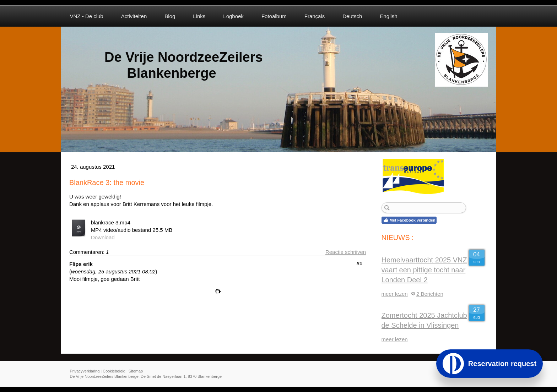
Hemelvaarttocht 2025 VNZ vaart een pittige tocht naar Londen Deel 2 (424, 270)
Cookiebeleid (114, 371)
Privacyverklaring (85, 371)
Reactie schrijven (346, 252)
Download (103, 237)
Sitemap (136, 371)
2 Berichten (430, 294)
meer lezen (395, 294)
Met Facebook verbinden (409, 220)
